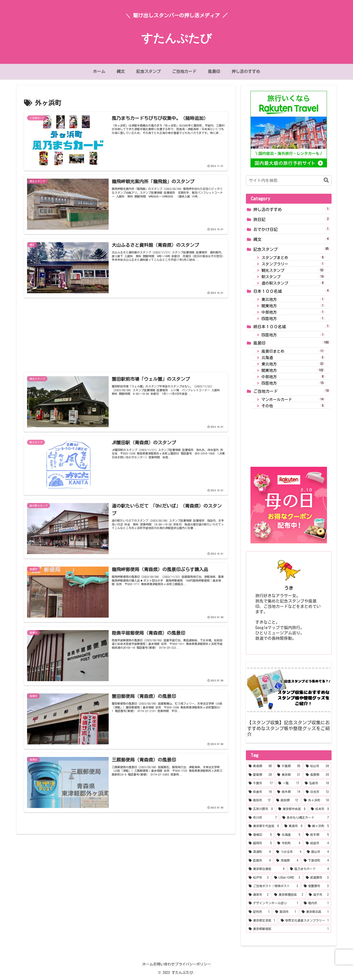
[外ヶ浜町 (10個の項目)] (316, 800)
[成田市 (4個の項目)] (317, 843)
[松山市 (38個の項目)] (317, 766)
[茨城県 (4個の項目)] (287, 861)
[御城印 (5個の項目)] (260, 835)
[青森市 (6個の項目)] (293, 826)
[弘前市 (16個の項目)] (317, 783)
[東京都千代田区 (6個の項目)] (264, 826)
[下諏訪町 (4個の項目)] (316, 861)
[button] (324, 180)
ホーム (143, 964)
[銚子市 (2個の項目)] (319, 895)
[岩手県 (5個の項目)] (317, 835)
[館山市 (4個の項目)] (318, 852)
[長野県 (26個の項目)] (317, 775)
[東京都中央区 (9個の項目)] (292, 809)
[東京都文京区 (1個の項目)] (262, 921)
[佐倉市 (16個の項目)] (260, 792)
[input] (289, 180)
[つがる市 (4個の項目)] (289, 852)
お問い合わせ (164, 964)
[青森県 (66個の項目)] (260, 766)
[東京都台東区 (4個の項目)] (267, 869)
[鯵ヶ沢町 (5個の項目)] (318, 826)
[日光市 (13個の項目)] (317, 792)
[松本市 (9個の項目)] (320, 809)
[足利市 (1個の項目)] (259, 912)
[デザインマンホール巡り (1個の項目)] (273, 903)
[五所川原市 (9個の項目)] (261, 809)
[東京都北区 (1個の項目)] (315, 912)
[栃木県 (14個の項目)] (289, 792)
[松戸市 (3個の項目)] (259, 878)
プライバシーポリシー (198, 964)
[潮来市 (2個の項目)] (259, 895)
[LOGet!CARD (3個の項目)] (287, 878)
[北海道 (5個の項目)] (289, 835)
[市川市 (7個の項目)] (263, 818)
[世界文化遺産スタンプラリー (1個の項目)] (305, 921)
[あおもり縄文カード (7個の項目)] (306, 818)
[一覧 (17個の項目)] (289, 783)
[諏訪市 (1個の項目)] (286, 912)
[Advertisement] (126, 328)
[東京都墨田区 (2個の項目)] (289, 895)
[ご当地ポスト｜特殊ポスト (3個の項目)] (273, 886)
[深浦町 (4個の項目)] (260, 852)
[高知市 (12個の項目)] (260, 800)
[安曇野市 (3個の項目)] (316, 886)
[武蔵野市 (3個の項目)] (317, 878)
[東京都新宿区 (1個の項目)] (289, 929)
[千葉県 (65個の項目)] (289, 766)
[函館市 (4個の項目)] (260, 861)
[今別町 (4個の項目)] (289, 843)
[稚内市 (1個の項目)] (316, 903)
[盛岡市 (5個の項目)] (260, 843)
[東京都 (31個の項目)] (289, 775)
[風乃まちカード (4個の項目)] (309, 869)
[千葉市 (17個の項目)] (261, 783)
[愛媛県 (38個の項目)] (260, 775)
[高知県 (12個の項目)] (287, 800)
